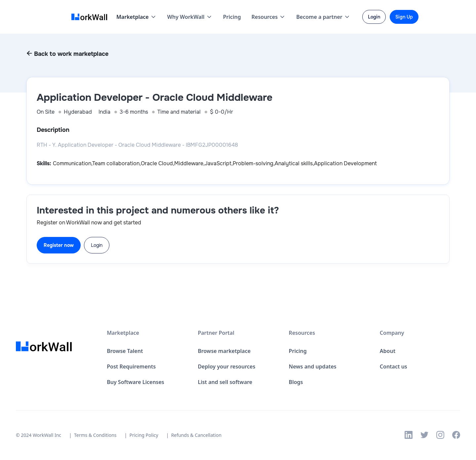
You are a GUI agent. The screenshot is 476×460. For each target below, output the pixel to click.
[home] (91, 17)
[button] (137, 17)
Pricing (232, 17)
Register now (59, 245)
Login (97, 245)
